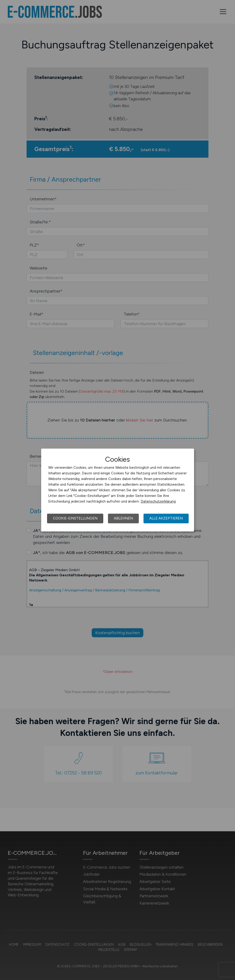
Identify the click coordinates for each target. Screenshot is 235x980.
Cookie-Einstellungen (75, 518)
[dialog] (118, 490)
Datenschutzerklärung (158, 501)
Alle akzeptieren (166, 518)
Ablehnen (123, 518)
